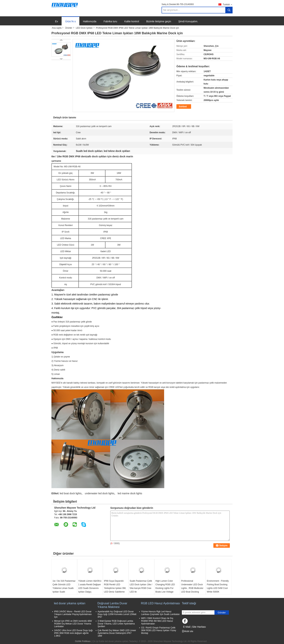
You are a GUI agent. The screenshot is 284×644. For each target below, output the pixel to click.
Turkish (228, 4)
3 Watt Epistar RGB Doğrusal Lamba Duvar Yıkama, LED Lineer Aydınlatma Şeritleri (116, 624)
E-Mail (187, 627)
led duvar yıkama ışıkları (70, 603)
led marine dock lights (130, 493)
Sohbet (183, 106)
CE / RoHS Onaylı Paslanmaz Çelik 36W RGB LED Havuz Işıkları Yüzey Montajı (159, 630)
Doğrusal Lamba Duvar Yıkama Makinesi (112, 605)
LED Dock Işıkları (84, 28)
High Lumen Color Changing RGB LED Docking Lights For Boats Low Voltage (165, 586)
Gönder (222, 613)
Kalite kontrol (132, 21)
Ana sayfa (57, 28)
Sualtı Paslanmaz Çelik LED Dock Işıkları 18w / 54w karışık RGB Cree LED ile (141, 586)
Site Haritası (199, 627)
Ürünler (69, 28)
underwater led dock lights (100, 493)
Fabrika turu (110, 21)
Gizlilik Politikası (83, 641)
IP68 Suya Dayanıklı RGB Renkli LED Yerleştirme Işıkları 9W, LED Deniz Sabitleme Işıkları (115, 588)
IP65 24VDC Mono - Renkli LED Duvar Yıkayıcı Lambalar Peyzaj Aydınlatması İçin (73, 614)
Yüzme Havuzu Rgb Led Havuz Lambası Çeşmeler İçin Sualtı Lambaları (160, 613)
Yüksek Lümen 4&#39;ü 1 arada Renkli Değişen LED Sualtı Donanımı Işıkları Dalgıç (90, 586)
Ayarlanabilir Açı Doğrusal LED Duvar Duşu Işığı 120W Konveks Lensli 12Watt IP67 (117, 614)
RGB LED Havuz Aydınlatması (160, 603)
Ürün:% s (70, 21)
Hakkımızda (90, 21)
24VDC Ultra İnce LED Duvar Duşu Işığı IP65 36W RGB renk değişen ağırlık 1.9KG (73, 633)
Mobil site (188, 631)
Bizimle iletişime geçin (159, 21)
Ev (57, 21)
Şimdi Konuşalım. (188, 21)
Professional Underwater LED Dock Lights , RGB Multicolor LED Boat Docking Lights (192, 588)
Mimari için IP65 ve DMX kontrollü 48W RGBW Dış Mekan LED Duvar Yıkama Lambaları (73, 624)
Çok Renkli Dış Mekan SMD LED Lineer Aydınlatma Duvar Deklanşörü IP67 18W (117, 633)
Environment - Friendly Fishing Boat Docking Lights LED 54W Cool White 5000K (218, 586)
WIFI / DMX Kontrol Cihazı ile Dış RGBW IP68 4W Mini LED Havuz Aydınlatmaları (157, 621)
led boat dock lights (71, 493)
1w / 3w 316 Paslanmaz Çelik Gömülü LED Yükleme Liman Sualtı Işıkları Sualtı (64, 586)
